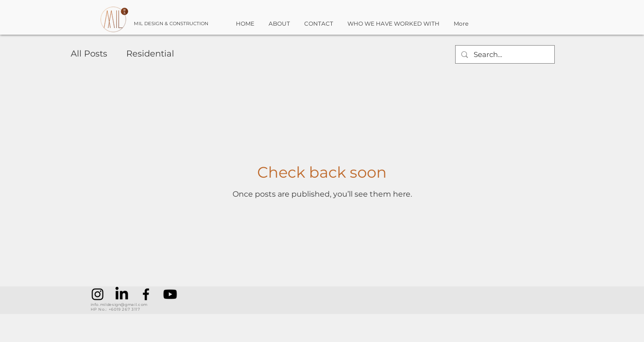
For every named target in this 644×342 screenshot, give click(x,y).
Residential (150, 54)
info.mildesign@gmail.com (119, 304)
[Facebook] (146, 294)
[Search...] (504, 54)
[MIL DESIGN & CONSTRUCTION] (182, 24)
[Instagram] (98, 294)
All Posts (89, 54)
